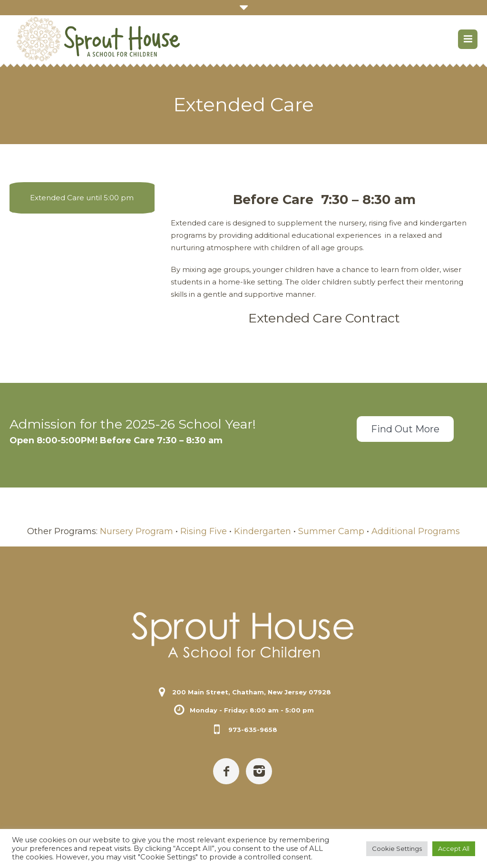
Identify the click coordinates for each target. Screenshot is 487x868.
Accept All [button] (454, 848)
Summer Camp (331, 531)
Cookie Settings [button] (397, 848)
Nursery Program (136, 531)
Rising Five (204, 531)
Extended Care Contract (324, 318)
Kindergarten (263, 531)
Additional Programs (416, 531)
